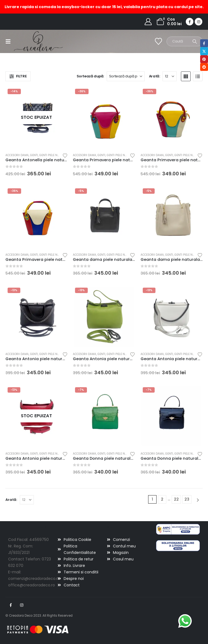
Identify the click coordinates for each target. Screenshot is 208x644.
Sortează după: (90, 76)
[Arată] (170, 76)
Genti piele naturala (54, 155)
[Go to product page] (37, 118)
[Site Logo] (29, 41)
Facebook (11, 605)
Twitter (204, 51)
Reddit (204, 67)
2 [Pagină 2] (162, 499)
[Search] (195, 41)
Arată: (155, 76)
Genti (34, 155)
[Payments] (38, 629)
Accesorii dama (17, 155)
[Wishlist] (159, 41)
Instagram (22, 605)
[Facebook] (190, 22)
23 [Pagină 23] (187, 499)
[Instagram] (199, 22)
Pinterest (204, 59)
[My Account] (148, 22)
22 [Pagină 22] (176, 499)
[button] (10, 41)
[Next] (198, 500)
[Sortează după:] (126, 76)
